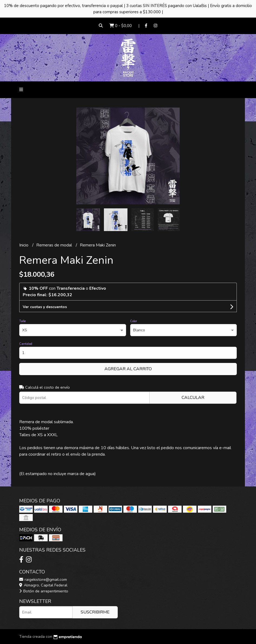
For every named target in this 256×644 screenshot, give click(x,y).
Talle (22, 321)
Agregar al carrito (128, 369)
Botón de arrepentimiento (44, 591)
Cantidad (26, 344)
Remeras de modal (55, 245)
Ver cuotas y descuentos (45, 307)
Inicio (24, 245)
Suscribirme (95, 612)
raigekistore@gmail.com (43, 579)
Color (134, 321)
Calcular (193, 398)
